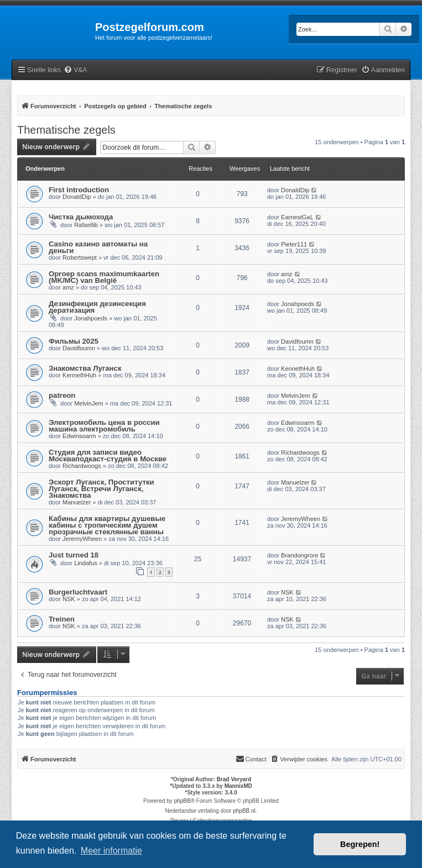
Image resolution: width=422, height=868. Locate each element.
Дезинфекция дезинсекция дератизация (97, 307)
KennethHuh (79, 375)
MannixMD (238, 786)
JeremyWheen (82, 539)
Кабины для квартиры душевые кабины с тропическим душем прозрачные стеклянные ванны (107, 525)
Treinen (62, 619)
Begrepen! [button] (360, 844)
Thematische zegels (66, 130)
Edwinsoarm (79, 436)
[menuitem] (75, 70)
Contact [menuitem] (251, 759)
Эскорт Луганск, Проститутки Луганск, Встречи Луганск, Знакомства (101, 489)
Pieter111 (294, 244)
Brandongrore (299, 555)
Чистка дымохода (81, 217)
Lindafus (86, 563)
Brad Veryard (234, 779)
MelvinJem (89, 403)
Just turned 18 (74, 555)
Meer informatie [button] (111, 851)
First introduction (79, 190)
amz (68, 287)
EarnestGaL (297, 217)
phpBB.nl (244, 811)
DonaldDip (77, 197)
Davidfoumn (79, 348)
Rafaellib (86, 225)
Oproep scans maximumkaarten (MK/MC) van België (104, 277)
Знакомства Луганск (85, 368)
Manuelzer (77, 502)
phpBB (183, 801)
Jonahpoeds (91, 318)
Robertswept (80, 257)
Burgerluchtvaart (78, 592)
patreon (62, 395)
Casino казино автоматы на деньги (98, 247)
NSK (69, 599)
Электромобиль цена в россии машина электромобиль (104, 426)
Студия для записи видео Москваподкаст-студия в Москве (108, 456)
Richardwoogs (82, 466)
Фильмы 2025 (74, 341)
